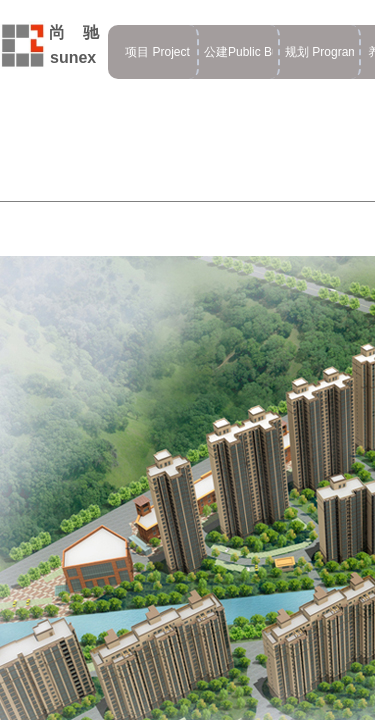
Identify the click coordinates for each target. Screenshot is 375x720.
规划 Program (319, 52)
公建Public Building (238, 52)
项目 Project (157, 52)
